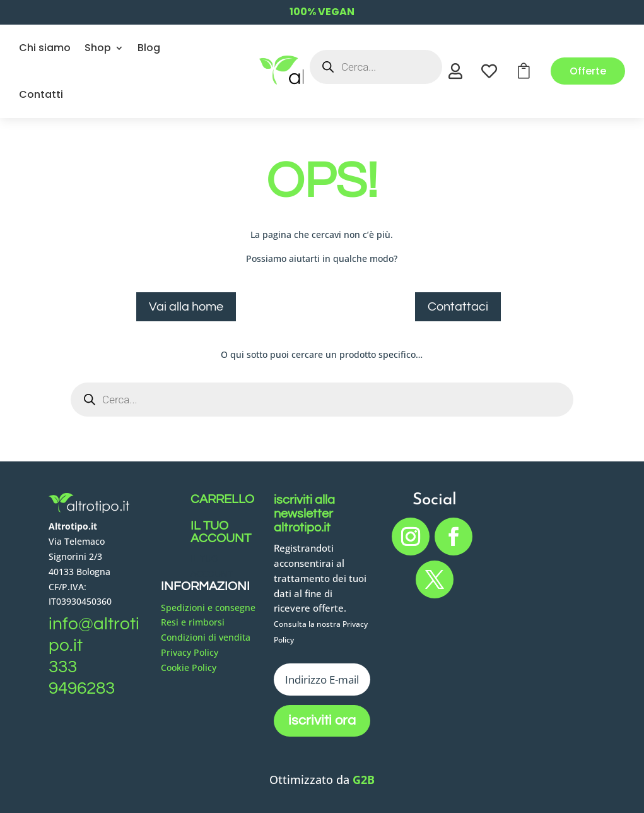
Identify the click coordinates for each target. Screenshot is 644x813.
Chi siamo (45, 48)
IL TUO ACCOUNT (221, 532)
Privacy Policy (190, 652)
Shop (98, 48)
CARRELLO (222, 499)
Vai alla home (186, 307)
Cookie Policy (189, 668)
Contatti (41, 94)
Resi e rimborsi (193, 622)
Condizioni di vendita (206, 637)
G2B (364, 780)
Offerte (588, 71)
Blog (149, 48)
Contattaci (458, 307)
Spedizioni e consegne (208, 608)
